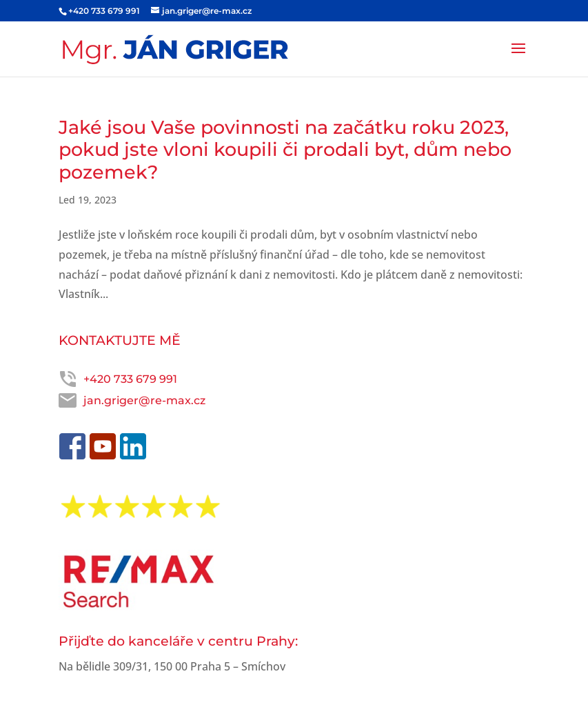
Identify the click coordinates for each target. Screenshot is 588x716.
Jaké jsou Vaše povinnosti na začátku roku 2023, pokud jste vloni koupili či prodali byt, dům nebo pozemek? (285, 150)
